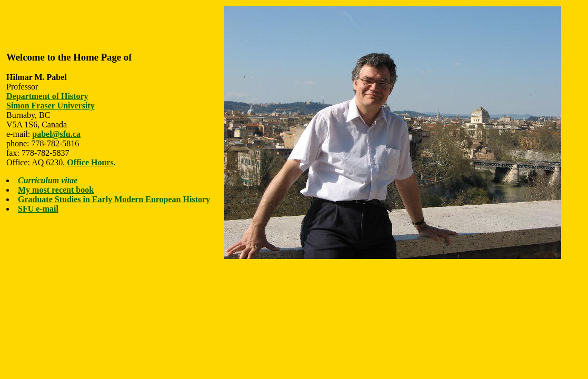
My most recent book (56, 190)
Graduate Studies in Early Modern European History (114, 199)
